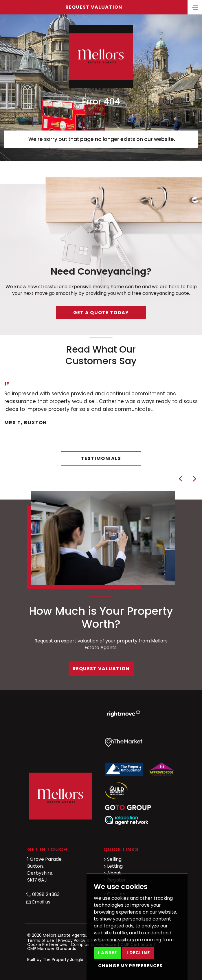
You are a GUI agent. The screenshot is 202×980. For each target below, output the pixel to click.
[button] (181, 479)
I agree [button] (108, 953)
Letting (113, 866)
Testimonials (101, 458)
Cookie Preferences (47, 944)
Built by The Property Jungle (55, 959)
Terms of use (41, 940)
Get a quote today (101, 313)
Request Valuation (94, 7)
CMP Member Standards (52, 949)
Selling (112, 859)
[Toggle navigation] (195, 7)
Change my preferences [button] (130, 966)
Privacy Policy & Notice (81, 940)
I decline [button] (138, 953)
